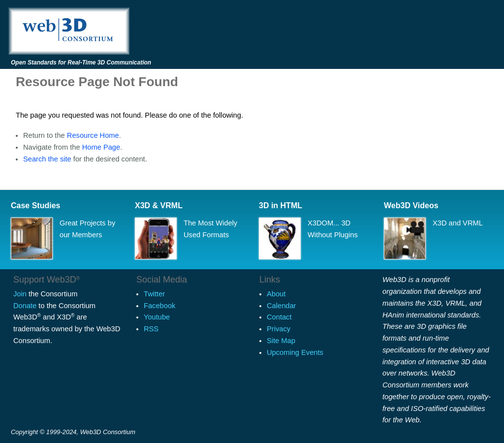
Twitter (154, 294)
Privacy (279, 329)
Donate (25, 306)
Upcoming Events (295, 352)
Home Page (101, 147)
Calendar (281, 306)
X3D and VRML (458, 223)
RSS (151, 329)
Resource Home (93, 135)
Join (20, 294)
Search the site (47, 159)
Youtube (157, 317)
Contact (279, 317)
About (276, 294)
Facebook (159, 306)
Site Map (281, 341)
